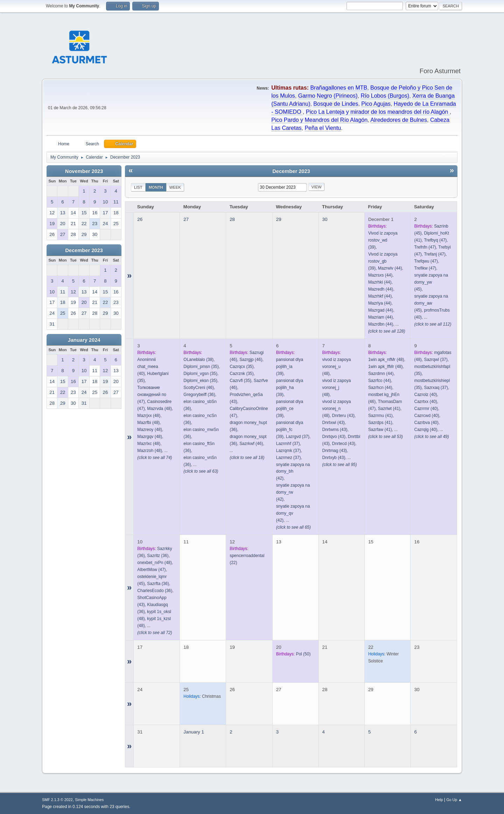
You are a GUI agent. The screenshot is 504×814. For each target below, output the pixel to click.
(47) (435, 240)
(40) (425, 395)
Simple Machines (89, 800)
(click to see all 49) (431, 437)
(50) (303, 654)
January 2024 (84, 340)
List (138, 187)
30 (325, 219)
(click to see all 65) (293, 527)
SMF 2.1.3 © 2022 (57, 800)
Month (156, 187)
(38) (198, 360)
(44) (390, 268)
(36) (199, 395)
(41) (389, 409)
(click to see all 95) (340, 465)
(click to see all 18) (247, 458)
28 (232, 219)
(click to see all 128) (387, 331)
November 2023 (84, 171)
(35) (201, 367)
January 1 (194, 732)
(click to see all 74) (155, 458)
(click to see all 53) (386, 437)
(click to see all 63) (201, 471)
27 (186, 219)
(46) (199, 388)
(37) (298, 437)
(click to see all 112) (433, 324)
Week (175, 187)
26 (140, 219)
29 (279, 219)
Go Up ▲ (454, 800)
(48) (159, 409)
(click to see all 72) (155, 633)
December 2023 (84, 250)
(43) (343, 416)
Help (439, 800)
